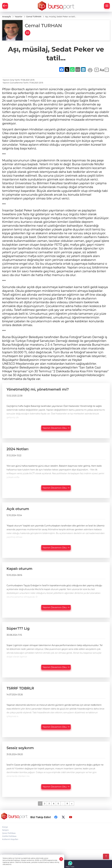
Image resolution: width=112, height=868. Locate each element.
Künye (5, 827)
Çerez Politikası (9, 833)
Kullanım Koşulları (10, 839)
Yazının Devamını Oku (56, 428)
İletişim (5, 830)
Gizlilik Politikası (9, 836)
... (63, 804)
